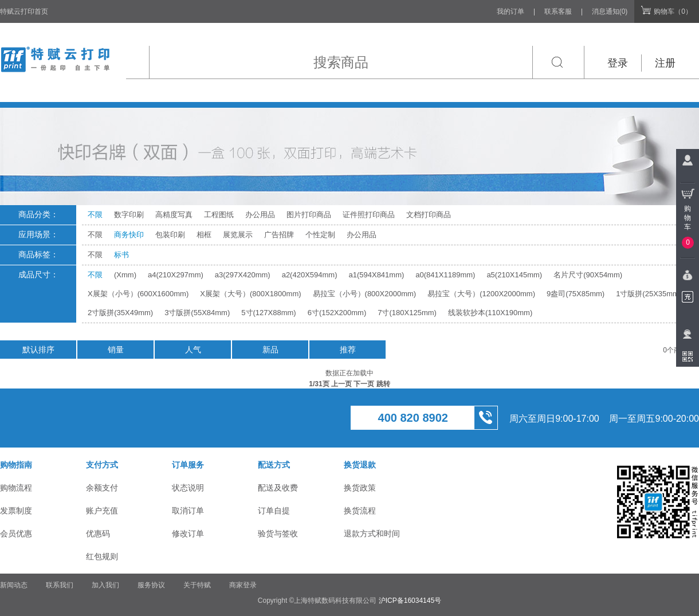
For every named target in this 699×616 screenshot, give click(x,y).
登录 (618, 63)
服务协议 (151, 585)
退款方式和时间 (372, 533)
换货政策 (360, 488)
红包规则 (102, 556)
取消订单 (188, 511)
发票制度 (16, 511)
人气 (193, 350)
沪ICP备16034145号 (410, 601)
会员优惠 (16, 533)
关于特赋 (197, 585)
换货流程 (360, 511)
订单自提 (274, 511)
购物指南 (16, 465)
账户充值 (102, 511)
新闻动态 (14, 585)
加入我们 (105, 585)
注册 (665, 63)
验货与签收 (278, 533)
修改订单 (188, 533)
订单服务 (188, 465)
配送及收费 (278, 488)
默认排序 (38, 350)
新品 (270, 350)
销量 (116, 350)
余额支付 (102, 488)
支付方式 (102, 465)
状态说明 (188, 488)
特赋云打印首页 (24, 11)
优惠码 (98, 533)
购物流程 (16, 488)
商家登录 (243, 585)
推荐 (348, 350)
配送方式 (274, 465)
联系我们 (60, 585)
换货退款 (360, 465)
